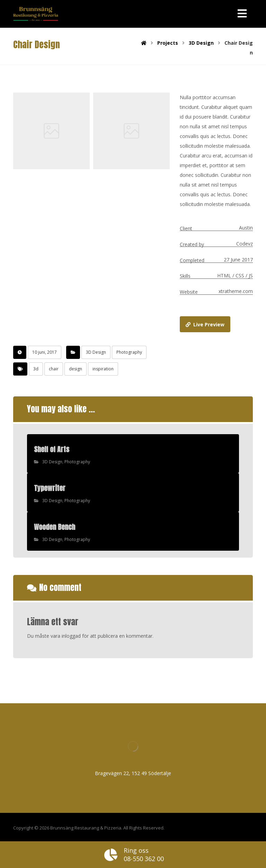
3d (36, 369)
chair (54, 369)
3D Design (96, 352)
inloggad (71, 636)
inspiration (103, 369)
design (76, 369)
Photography (129, 352)
